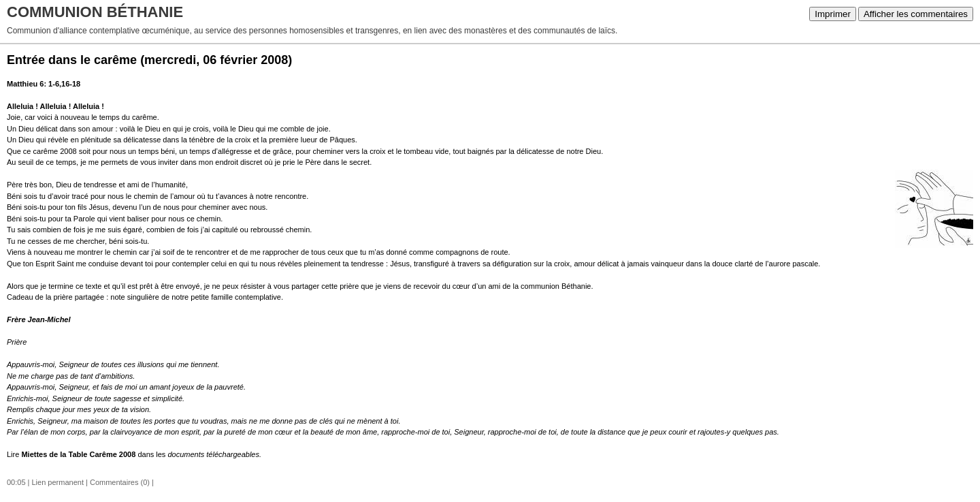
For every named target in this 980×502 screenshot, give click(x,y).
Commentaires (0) (120, 482)
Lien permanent (58, 482)
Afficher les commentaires (916, 14)
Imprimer (833, 14)
